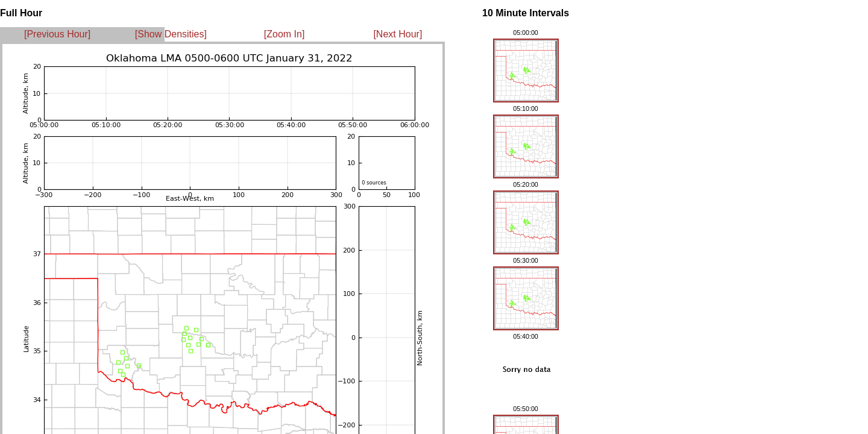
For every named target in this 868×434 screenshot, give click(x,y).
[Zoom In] (285, 34)
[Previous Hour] (57, 34)
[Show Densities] (171, 34)
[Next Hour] (398, 34)
